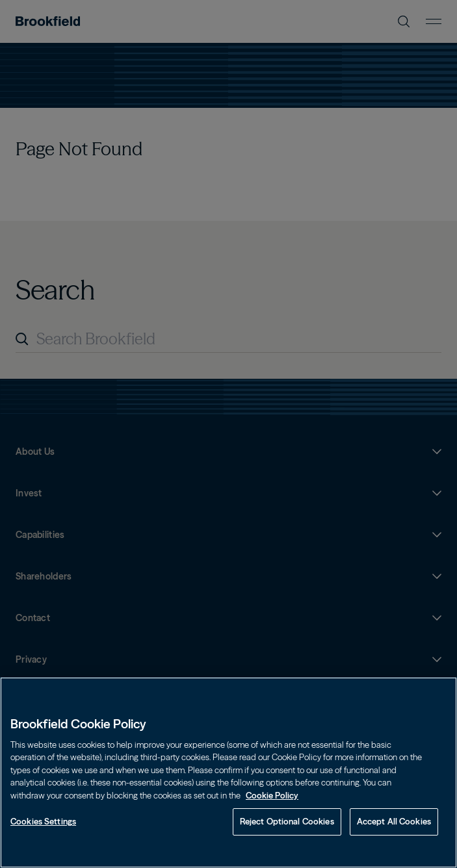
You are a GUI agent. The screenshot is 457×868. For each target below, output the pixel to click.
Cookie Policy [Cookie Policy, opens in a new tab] (272, 795)
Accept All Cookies (394, 821)
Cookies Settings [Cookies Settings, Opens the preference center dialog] (43, 821)
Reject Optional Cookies (287, 821)
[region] (228, 772)
